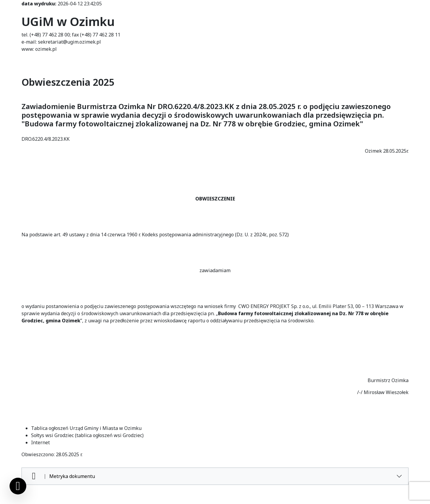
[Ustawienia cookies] (18, 486)
